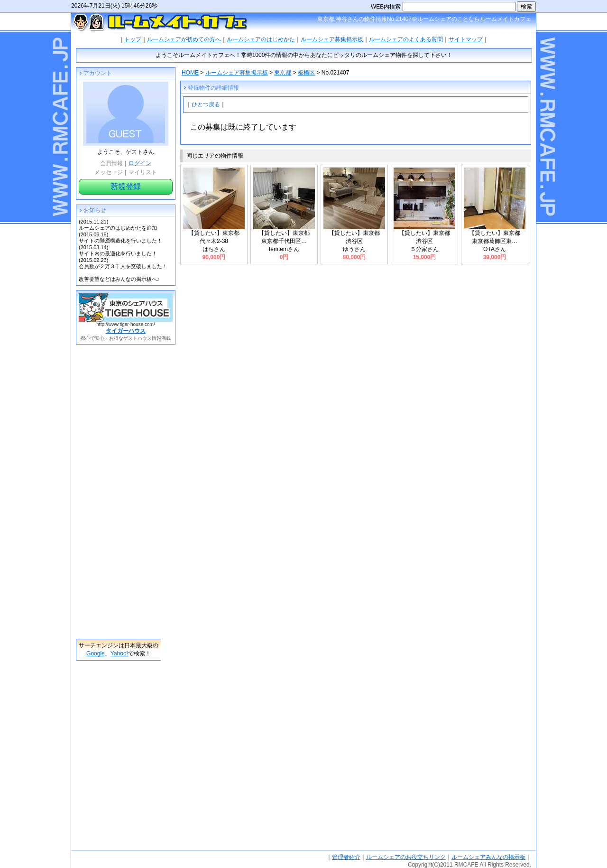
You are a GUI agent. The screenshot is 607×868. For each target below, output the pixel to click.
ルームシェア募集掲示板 (332, 39)
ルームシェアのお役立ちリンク (406, 857)
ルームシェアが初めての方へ (184, 39)
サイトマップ (466, 39)
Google (96, 653)
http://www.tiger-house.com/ (125, 324)
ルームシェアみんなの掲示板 (488, 857)
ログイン (140, 163)
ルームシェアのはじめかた (261, 39)
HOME (190, 73)
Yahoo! (119, 653)
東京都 (283, 73)
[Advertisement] (119, 492)
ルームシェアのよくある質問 (406, 39)
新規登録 (126, 186)
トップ (133, 39)
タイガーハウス (126, 331)
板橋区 (306, 73)
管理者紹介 (346, 857)
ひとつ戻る (206, 104)
